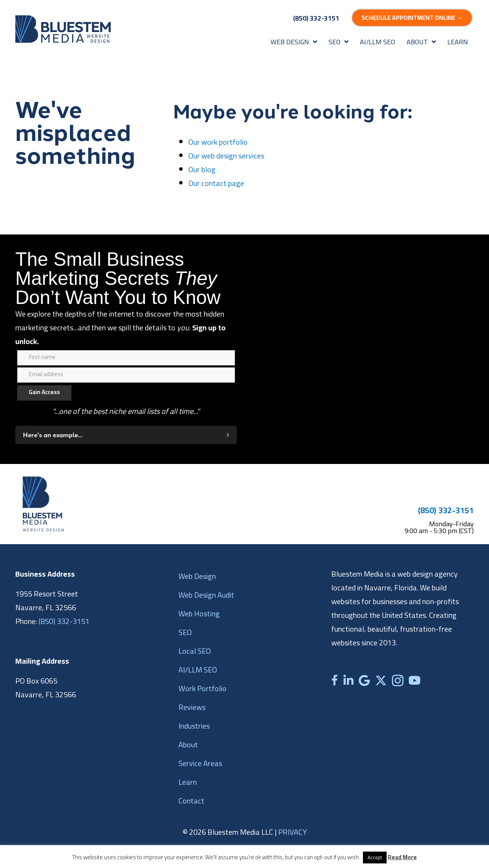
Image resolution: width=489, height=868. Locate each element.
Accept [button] (375, 857)
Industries (194, 726)
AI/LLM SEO (198, 670)
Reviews (192, 707)
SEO (185, 632)
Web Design (197, 576)
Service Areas (200, 763)
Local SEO (195, 651)
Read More (402, 857)
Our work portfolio (218, 142)
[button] (126, 435)
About (188, 744)
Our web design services (226, 156)
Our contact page (216, 183)
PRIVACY (292, 832)
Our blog (202, 169)
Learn (188, 782)
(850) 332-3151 (446, 510)
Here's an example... (53, 435)
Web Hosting (199, 613)
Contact (191, 801)
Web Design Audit (206, 595)
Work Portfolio (202, 688)
